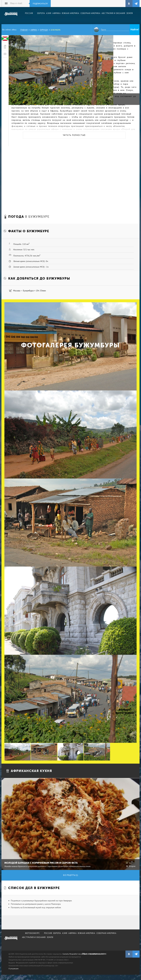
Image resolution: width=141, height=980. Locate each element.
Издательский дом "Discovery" (11, 16)
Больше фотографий (124, 711)
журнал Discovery (11, 940)
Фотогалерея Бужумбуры (70, 345)
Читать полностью (74, 135)
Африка (34, 30)
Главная (24, 30)
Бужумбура (56, 30)
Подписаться (40, 4)
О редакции (13, 968)
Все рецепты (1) (71, 875)
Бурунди (44, 30)
